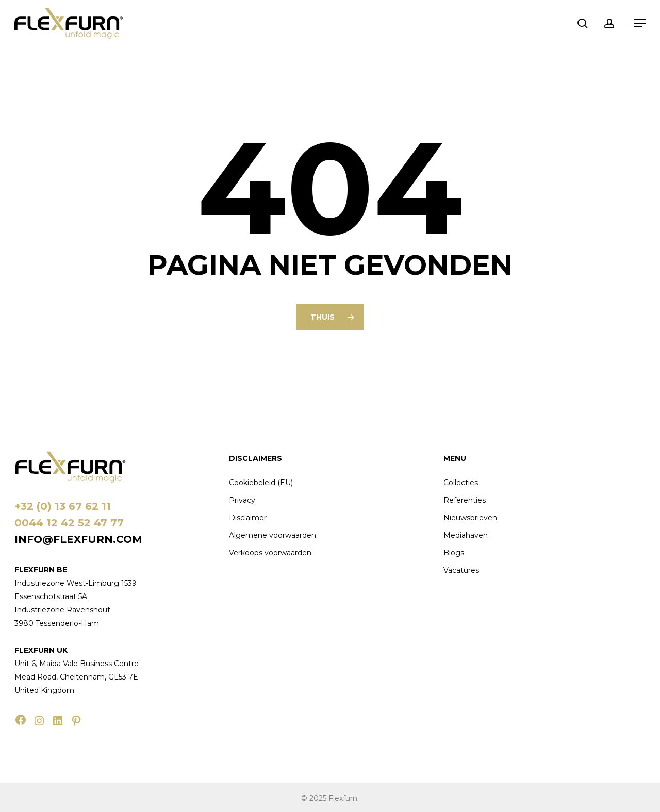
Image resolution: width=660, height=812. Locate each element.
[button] (640, 23)
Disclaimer (248, 518)
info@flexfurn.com (78, 539)
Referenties (465, 500)
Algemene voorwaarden (273, 535)
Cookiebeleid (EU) (261, 483)
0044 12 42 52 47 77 (69, 523)
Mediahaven (466, 535)
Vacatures (461, 570)
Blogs (454, 553)
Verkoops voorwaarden (270, 553)
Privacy (242, 500)
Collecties (461, 483)
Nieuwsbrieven (470, 518)
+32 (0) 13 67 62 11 (63, 506)
